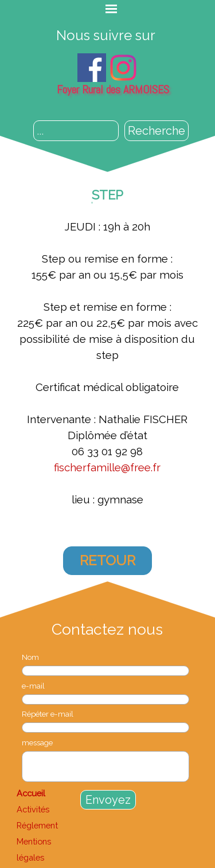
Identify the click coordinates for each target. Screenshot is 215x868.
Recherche (157, 131)
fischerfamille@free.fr (107, 467)
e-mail (33, 686)
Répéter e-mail (48, 714)
